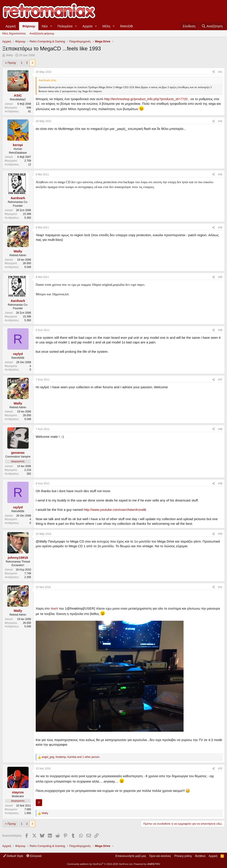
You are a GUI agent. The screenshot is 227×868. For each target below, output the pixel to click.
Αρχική (11, 26)
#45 (220, 277)
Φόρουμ (29, 26)
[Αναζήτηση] (212, 26)
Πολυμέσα (65, 26)
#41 (220, 72)
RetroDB (127, 26)
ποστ (54, 608)
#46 (220, 330)
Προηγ (12, 63)
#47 (220, 380)
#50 (220, 534)
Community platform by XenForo (100, 864)
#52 (220, 769)
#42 (220, 121)
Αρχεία (87, 26)
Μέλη (106, 26)
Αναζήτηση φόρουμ (42, 33)
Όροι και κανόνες (160, 856)
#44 (220, 228)
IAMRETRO (154, 864)
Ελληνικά (34, 856)
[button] (51, 26)
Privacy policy (183, 856)
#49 (220, 484)
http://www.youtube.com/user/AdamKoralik (115, 510)
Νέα (45, 26)
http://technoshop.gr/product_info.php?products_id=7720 (146, 99)
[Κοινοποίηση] (213, 72)
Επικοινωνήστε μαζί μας (131, 856)
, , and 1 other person (71, 757)
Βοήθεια (200, 856)
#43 (220, 174)
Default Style (13, 856)
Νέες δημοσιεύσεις (14, 33)
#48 (220, 429)
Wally (9, 55)
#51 (220, 587)
